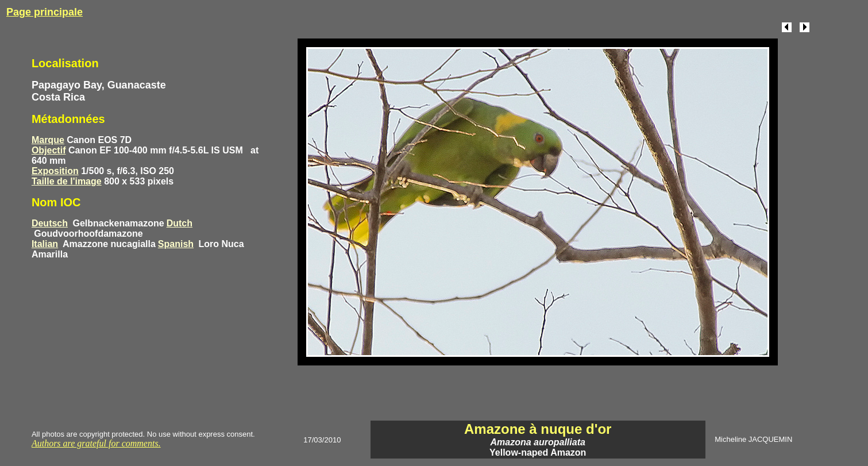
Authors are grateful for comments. (96, 443)
